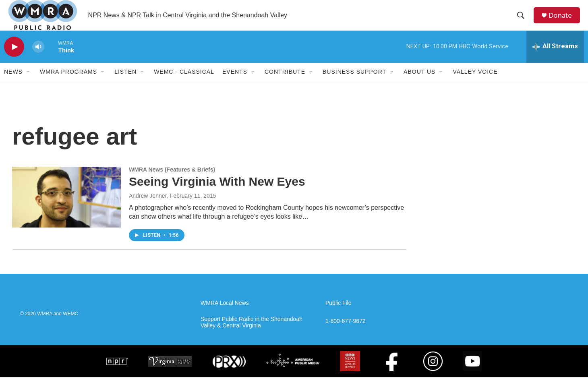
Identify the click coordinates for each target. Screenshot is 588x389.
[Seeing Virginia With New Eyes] (66, 209)
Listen (125, 84)
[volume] (38, 59)
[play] (14, 59)
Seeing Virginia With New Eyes (217, 193)
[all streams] (555, 58)
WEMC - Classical (184, 84)
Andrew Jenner (148, 208)
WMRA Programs (68, 84)
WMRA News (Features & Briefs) (172, 182)
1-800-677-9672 (346, 333)
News (13, 84)
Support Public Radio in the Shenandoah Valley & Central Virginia (252, 334)
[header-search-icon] (523, 21)
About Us (419, 84)
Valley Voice (475, 84)
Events (235, 84)
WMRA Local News (225, 315)
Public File (339, 315)
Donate (563, 21)
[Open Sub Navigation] (29, 84)
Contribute (285, 84)
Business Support (354, 84)
